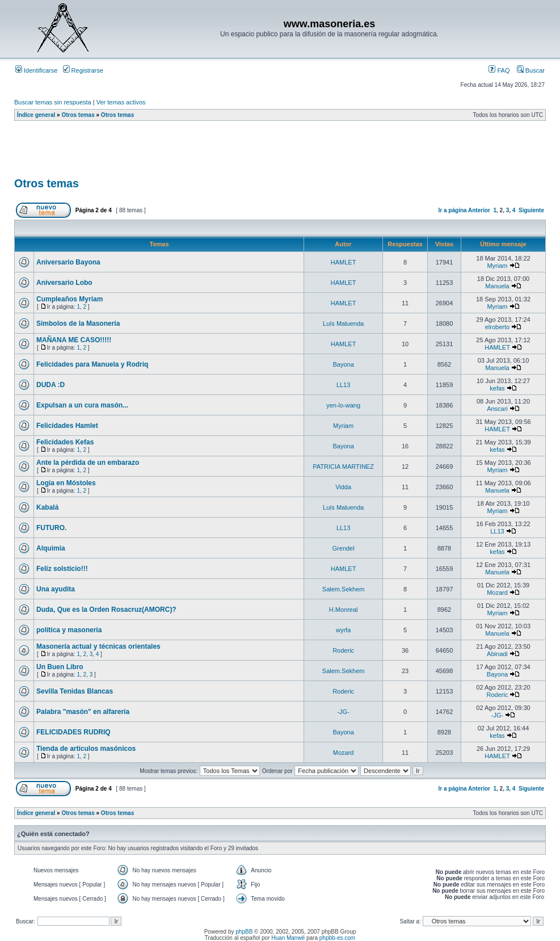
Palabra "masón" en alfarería (83, 712)
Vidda (343, 487)
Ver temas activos (121, 102)
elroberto (497, 327)
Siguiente (531, 210)
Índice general (36, 115)
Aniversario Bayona (68, 262)
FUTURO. (51, 528)
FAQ (499, 70)
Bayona (343, 364)
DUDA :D (50, 385)
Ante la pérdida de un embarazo (88, 463)
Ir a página (453, 210)
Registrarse (83, 70)
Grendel (344, 548)
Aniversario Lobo (64, 283)
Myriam (497, 266)
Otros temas (78, 115)
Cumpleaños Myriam (70, 299)
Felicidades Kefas (65, 442)
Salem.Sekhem (344, 589)
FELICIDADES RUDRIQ (73, 732)
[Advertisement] (221, 153)
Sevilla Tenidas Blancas (75, 691)
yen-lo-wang (343, 405)
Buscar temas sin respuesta (53, 102)
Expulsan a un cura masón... (82, 405)
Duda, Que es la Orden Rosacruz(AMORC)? (106, 610)
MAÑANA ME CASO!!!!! (74, 340)
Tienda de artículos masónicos (86, 749)
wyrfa (343, 630)
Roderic (343, 650)
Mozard (497, 593)
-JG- (343, 712)
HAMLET (344, 262)
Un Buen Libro (60, 667)
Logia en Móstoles (66, 483)
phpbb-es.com (337, 938)
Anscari (497, 409)
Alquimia (51, 548)
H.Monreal (344, 610)
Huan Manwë (288, 938)
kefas (497, 388)
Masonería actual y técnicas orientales (98, 646)
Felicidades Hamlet (67, 426)
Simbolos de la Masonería (78, 324)
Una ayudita (56, 589)
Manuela (497, 286)
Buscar (531, 70)
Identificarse (36, 70)
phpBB (244, 932)
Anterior (479, 210)
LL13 (343, 385)
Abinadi (497, 654)
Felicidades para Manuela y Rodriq (92, 364)
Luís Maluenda (343, 324)
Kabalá (47, 507)
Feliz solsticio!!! (62, 569)
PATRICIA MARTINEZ (343, 467)
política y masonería (69, 630)
